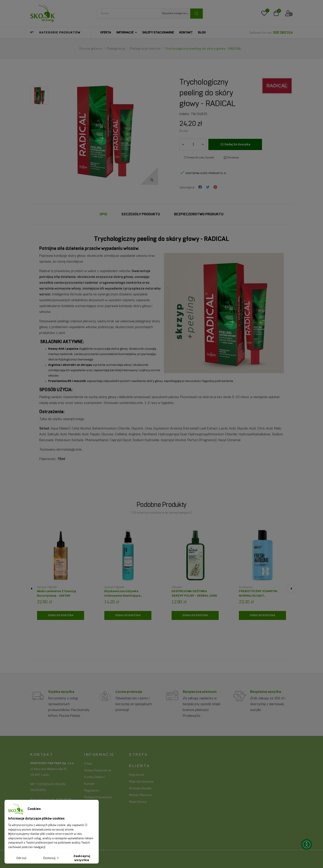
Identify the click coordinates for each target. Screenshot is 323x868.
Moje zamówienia (141, 782)
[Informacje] (127, 33)
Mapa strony (138, 802)
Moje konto (137, 775)
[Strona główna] (91, 49)
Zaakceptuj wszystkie (82, 858)
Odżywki (177, 587)
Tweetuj (208, 188)
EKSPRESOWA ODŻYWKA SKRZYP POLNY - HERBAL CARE (194, 594)
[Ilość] (193, 144)
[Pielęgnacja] (117, 49)
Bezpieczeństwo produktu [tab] (199, 214)
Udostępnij (200, 188)
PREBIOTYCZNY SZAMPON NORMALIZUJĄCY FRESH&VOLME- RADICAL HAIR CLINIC (261, 595)
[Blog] (202, 33)
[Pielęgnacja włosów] (146, 49)
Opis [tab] (103, 214)
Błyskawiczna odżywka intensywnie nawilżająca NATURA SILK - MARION (122, 595)
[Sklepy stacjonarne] (158, 33)
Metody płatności (141, 795)
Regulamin (92, 791)
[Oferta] (106, 33)
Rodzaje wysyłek (140, 788)
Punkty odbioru (95, 777)
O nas (88, 764)
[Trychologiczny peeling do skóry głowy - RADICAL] (203, 49)
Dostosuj (51, 858)
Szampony (246, 587)
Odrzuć (21, 858)
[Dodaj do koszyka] (61, 615)
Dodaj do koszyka (235, 144)
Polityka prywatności (98, 797)
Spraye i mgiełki (47, 587)
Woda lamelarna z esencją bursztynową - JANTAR (57, 594)
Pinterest (215, 188)
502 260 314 (283, 33)
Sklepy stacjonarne (98, 771)
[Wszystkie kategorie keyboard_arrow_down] (176, 13)
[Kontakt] (186, 33)
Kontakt (89, 784)
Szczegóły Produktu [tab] (141, 214)
